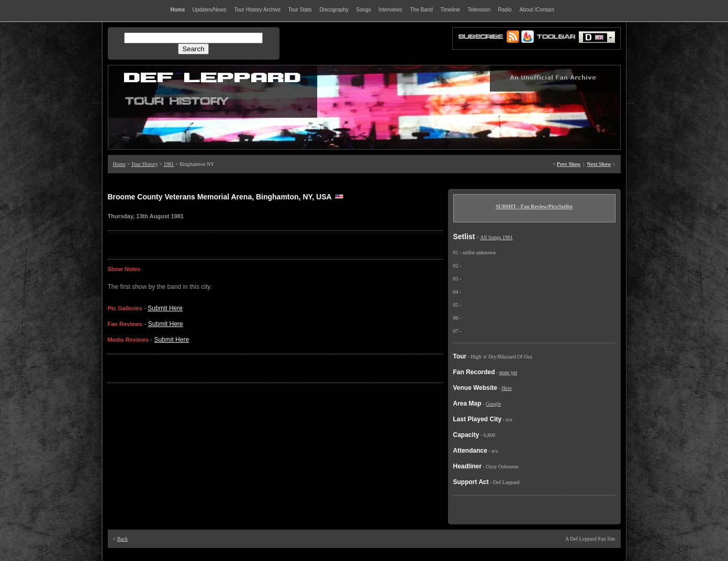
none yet (508, 372)
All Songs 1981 (497, 237)
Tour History (144, 164)
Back (123, 539)
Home (119, 164)
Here (506, 388)
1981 (169, 164)
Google (493, 404)
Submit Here (165, 308)
